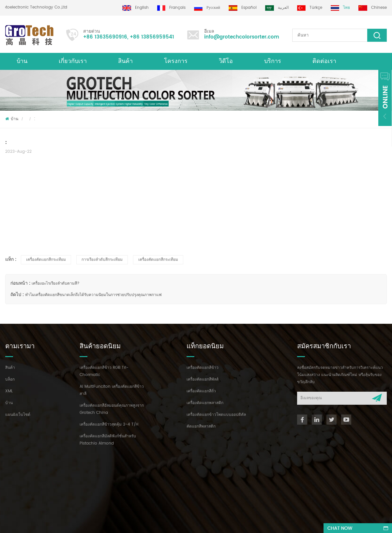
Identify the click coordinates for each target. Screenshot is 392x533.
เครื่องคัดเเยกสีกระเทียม (46, 260)
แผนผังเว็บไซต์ (18, 415)
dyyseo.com (203, 522)
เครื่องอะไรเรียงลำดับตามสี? (56, 283)
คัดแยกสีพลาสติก (201, 426)
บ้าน (22, 61)
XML (9, 391)
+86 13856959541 (152, 37)
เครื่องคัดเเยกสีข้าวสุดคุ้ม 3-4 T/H (109, 424)
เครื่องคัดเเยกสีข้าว (203, 368)
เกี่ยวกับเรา (73, 61)
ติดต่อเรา (324, 61)
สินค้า (125, 61)
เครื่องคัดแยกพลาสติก (205, 403)
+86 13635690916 (105, 37)
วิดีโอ (226, 61)
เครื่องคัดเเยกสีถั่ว (201, 391)
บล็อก (10, 379)
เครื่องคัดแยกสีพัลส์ (203, 379)
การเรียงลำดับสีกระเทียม (102, 260)
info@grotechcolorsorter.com (242, 37)
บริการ (273, 61)
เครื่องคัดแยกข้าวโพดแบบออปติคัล (216, 415)
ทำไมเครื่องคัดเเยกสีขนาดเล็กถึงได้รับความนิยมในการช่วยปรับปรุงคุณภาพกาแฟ (93, 295)
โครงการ (176, 61)
